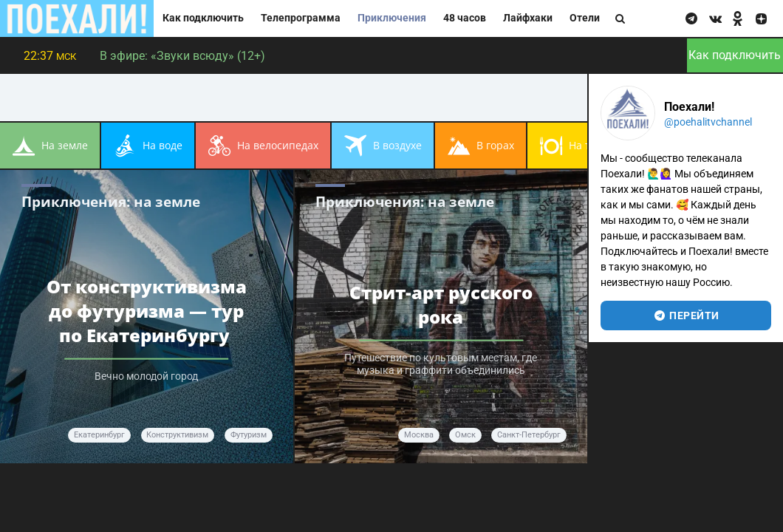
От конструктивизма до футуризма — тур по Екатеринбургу (147, 311)
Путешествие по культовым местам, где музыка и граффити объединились (441, 364)
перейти (686, 316)
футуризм (249, 435)
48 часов (465, 18)
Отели (585, 18)
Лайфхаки (528, 18)
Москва (419, 435)
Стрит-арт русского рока (441, 304)
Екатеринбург (99, 435)
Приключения (392, 18)
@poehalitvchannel (708, 122)
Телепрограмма (301, 18)
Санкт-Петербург (529, 435)
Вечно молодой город (146, 376)
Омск (465, 435)
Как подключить (203, 18)
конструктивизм (177, 435)
